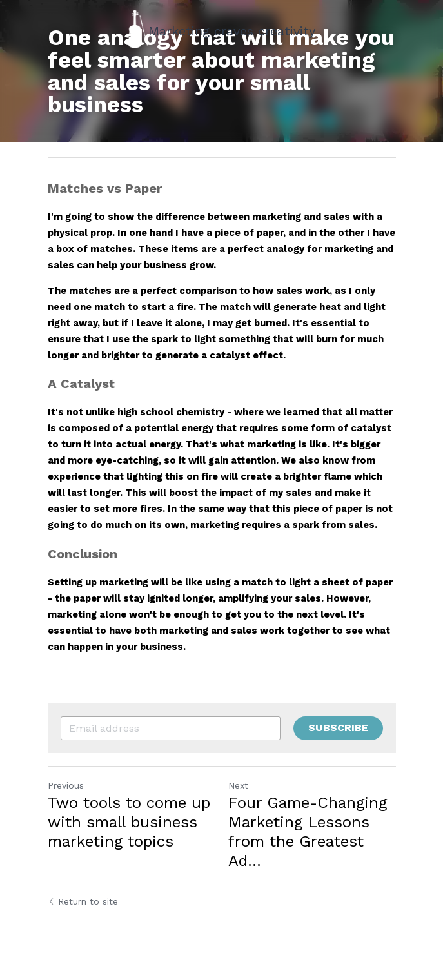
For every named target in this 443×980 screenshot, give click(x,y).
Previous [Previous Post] (66, 785)
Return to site (83, 901)
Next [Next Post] (238, 785)
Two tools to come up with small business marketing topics (129, 822)
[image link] (138, 28)
